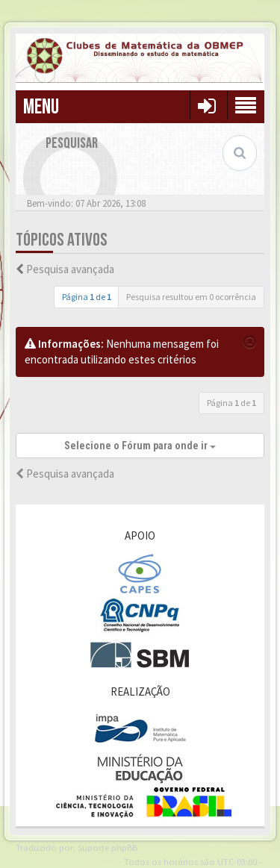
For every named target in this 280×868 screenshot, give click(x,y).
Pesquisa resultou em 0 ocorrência (191, 297)
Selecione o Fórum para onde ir (140, 446)
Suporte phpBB (108, 847)
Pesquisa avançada (70, 269)
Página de (87, 297)
